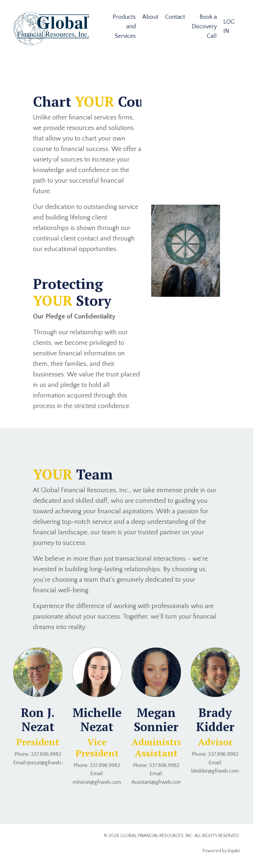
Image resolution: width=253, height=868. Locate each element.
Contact (175, 17)
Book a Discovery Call (204, 27)
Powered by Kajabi (221, 851)
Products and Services (124, 27)
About (150, 17)
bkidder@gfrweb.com (215, 771)
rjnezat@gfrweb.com (49, 763)
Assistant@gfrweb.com (157, 782)
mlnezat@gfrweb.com (97, 782)
